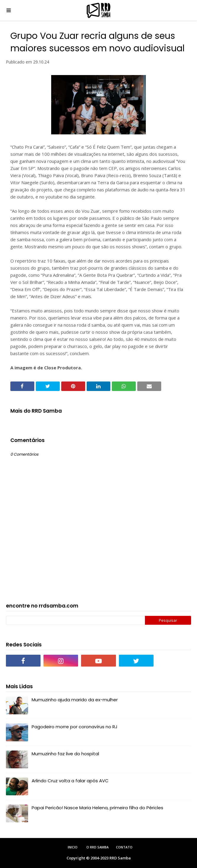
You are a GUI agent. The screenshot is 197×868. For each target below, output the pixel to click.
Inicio (73, 847)
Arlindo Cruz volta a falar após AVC (70, 781)
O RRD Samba (97, 847)
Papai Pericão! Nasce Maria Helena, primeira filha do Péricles (97, 808)
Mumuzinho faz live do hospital (65, 754)
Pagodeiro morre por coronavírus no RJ (75, 727)
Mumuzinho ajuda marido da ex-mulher (75, 700)
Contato (124, 847)
